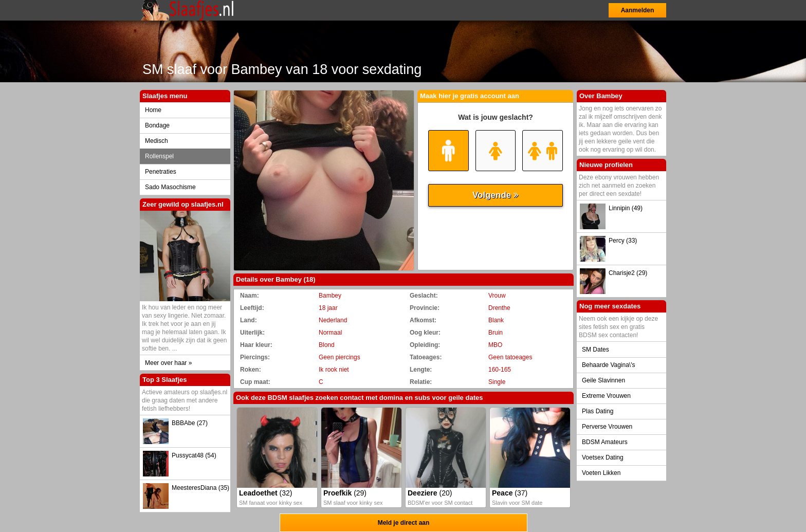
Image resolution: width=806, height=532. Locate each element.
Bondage (157, 125)
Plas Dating (598, 411)
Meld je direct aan (404, 523)
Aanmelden (638, 10)
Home (153, 110)
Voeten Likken (601, 473)
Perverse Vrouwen (607, 427)
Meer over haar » (168, 363)
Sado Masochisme (170, 187)
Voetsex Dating (603, 457)
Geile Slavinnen (603, 380)
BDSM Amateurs (605, 442)
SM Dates (596, 350)
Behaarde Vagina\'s (608, 365)
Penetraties (161, 172)
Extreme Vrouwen (606, 396)
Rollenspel (159, 156)
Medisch (157, 141)
